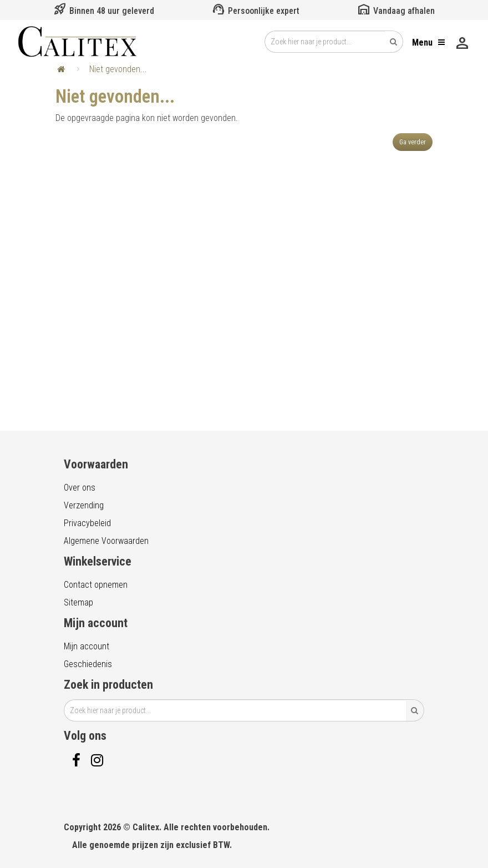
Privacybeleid (87, 523)
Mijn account (87, 646)
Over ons (80, 488)
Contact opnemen (96, 585)
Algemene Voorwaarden (106, 541)
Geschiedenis (88, 664)
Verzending (84, 505)
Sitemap (78, 602)
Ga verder (413, 142)
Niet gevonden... (118, 69)
